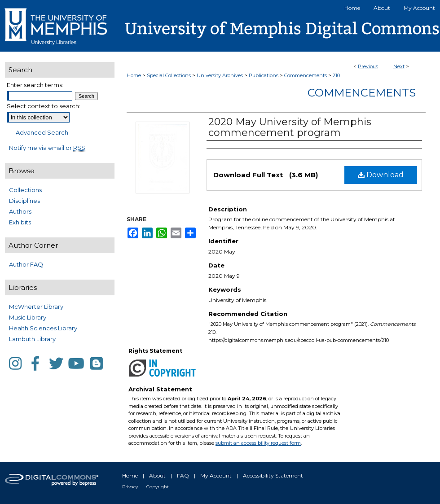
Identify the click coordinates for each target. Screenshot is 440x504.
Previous (368, 66)
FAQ (183, 476)
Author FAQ (26, 264)
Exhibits (20, 222)
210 (336, 75)
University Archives (220, 75)
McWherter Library (36, 307)
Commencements (306, 75)
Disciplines (24, 201)
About (157, 476)
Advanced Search (42, 132)
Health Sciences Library (43, 328)
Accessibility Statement (273, 476)
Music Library (28, 317)
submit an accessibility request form (258, 443)
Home (134, 75)
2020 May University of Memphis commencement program (290, 127)
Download (381, 175)
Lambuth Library (32, 339)
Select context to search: (44, 106)
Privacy (130, 487)
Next (399, 66)
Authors (20, 211)
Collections (25, 190)
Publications (264, 75)
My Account (216, 476)
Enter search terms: (35, 85)
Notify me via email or (47, 148)
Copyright (158, 487)
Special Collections (169, 75)
